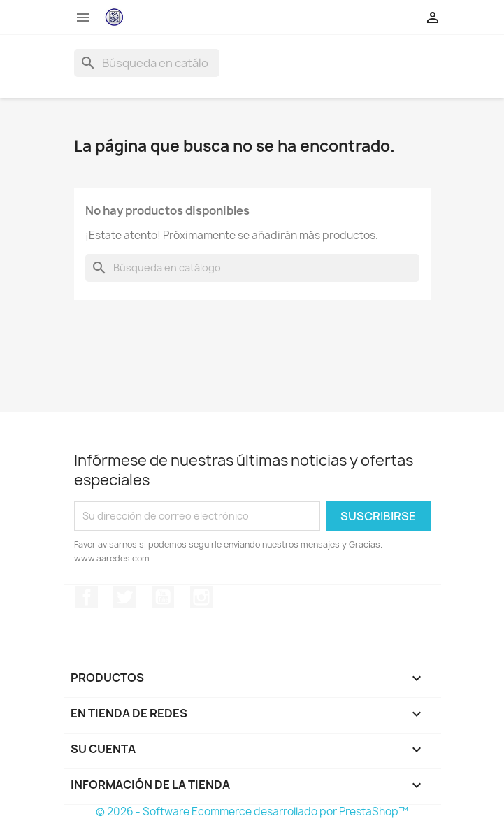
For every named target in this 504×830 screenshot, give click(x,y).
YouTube (163, 597)
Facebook (87, 597)
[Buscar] (147, 63)
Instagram (201, 597)
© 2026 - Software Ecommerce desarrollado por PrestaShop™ (252, 811)
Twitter (124, 597)
